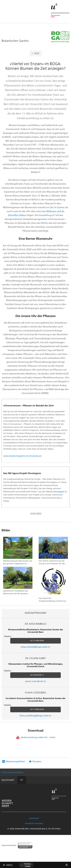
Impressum (34, 818)
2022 (37, 53)
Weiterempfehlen (15, 761)
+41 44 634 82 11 (37, 675)
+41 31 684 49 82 (37, 640)
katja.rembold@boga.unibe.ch (35, 647)
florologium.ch (60, 491)
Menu (9, 864)
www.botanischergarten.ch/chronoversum (22, 456)
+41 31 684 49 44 (37, 709)
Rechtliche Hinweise (34, 823)
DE (22, 780)
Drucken (37, 761)
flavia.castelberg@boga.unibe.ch (35, 715)
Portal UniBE (28, 865)
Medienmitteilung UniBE (38, 737)
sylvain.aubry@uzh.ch (35, 681)
